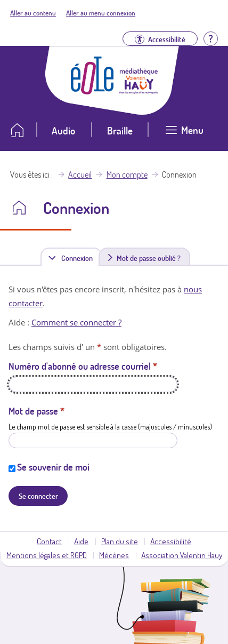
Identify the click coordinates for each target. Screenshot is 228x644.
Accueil (80, 174)
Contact (49, 541)
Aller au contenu (33, 13)
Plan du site (120, 541)
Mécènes (114, 555)
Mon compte (127, 174)
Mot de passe (36, 411)
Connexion (79, 257)
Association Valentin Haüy (182, 555)
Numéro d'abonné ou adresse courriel (83, 366)
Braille (120, 130)
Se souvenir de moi (53, 467)
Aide (81, 541)
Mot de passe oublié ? (149, 258)
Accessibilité (171, 541)
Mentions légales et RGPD (47, 555)
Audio (63, 130)
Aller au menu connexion (101, 13)
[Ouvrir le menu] (185, 134)
